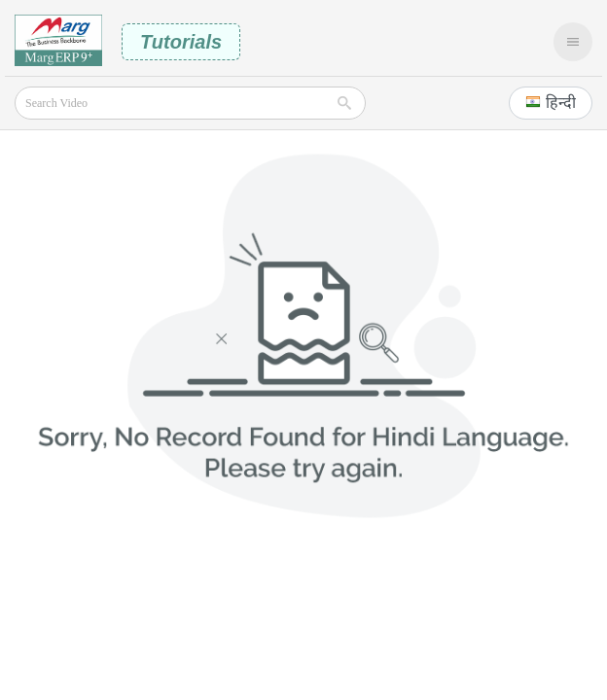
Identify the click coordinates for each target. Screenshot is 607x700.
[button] (551, 103)
